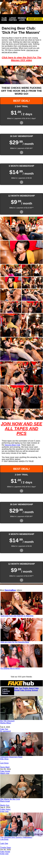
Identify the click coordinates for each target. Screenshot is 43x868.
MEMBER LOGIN (22, 19)
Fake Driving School (29, 690)
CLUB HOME (4, 19)
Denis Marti (5, 767)
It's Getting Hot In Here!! (10, 668)
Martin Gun (5, 805)
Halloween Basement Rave (11, 757)
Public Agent (28, 688)
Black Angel (5, 801)
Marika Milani (6, 723)
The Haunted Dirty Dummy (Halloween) (16, 837)
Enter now (4, 811)
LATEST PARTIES (13, 19)
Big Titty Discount (7, 721)
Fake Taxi (18, 688)
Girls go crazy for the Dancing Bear (15, 642)
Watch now (5, 773)
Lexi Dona (4, 763)
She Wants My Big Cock (10, 799)
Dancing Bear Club (12, 445)
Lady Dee (4, 843)
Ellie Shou (4, 759)
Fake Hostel (5, 771)
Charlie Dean (6, 848)
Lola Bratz (4, 839)
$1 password (5, 731)
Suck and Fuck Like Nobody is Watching (17, 616)
